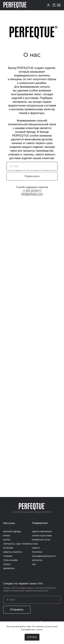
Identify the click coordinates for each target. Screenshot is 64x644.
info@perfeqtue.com (32, 194)
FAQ (34, 564)
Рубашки (8, 556)
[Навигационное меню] (59, 5)
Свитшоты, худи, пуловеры (18, 544)
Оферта (36, 548)
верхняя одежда (12, 532)
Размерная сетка (41, 540)
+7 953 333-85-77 (32, 191)
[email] (32, 166)
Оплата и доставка (42, 536)
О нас (35, 544)
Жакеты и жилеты (13, 552)
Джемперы (9, 568)
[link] (48, 5)
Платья (7, 564)
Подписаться (32, 176)
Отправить (17, 610)
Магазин (9, 523)
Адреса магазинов (42, 532)
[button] (54, 5)
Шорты (7, 540)
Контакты (37, 560)
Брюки (7, 536)
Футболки (8, 548)
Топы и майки (10, 560)
